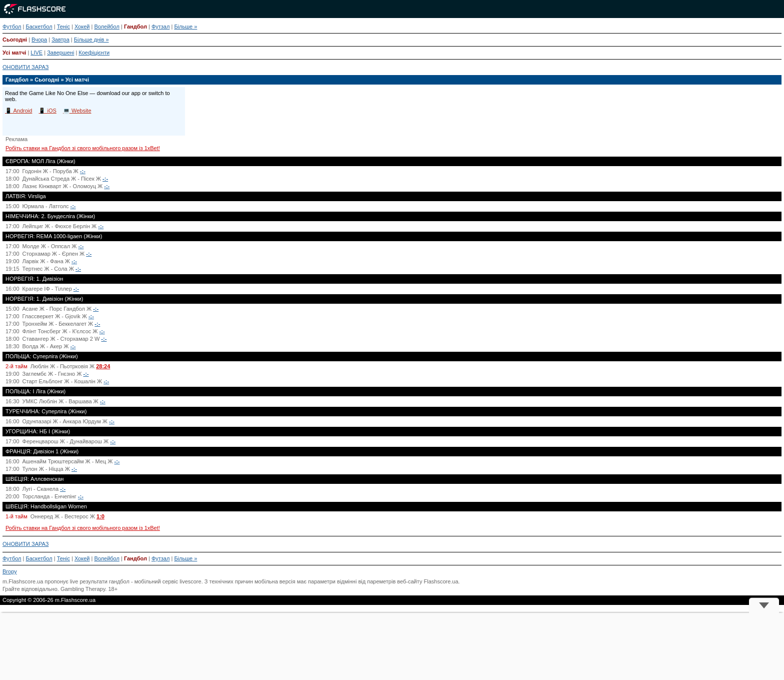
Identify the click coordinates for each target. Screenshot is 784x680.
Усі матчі (14, 53)
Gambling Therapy (83, 589)
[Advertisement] (392, 646)
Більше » (185, 27)
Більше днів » (91, 40)
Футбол (12, 27)
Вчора (39, 40)
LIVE (36, 53)
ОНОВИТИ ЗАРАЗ (25, 67)
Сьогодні (15, 40)
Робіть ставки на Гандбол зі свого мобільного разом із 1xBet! (83, 148)
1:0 (100, 516)
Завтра (60, 40)
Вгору (10, 571)
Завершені (60, 53)
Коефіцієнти (94, 53)
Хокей (82, 27)
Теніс (63, 27)
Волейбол (107, 27)
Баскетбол (39, 27)
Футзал (160, 27)
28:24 (103, 366)
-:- (83, 171)
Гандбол (135, 27)
